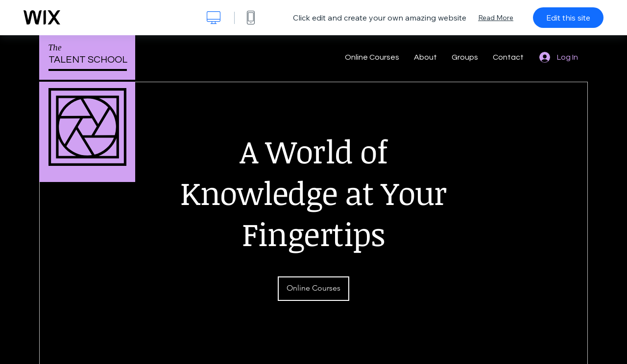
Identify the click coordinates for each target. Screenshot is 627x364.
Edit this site (568, 18)
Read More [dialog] (496, 18)
